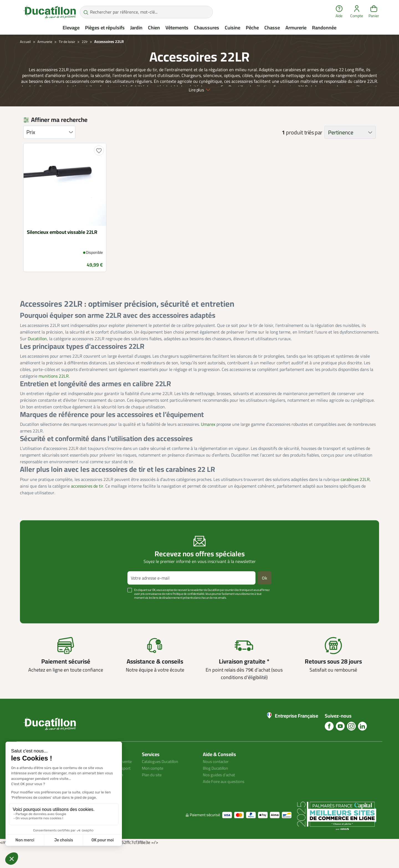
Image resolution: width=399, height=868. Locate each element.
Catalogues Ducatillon (162, 776)
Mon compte (154, 783)
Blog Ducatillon (217, 783)
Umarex (208, 439)
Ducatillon (37, 354)
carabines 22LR (355, 494)
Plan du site (153, 790)
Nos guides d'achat (220, 790)
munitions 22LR (54, 391)
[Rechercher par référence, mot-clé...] (146, 12)
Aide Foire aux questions (226, 796)
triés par (313, 147)
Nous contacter (217, 776)
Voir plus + (39, 621)
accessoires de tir (87, 501)
